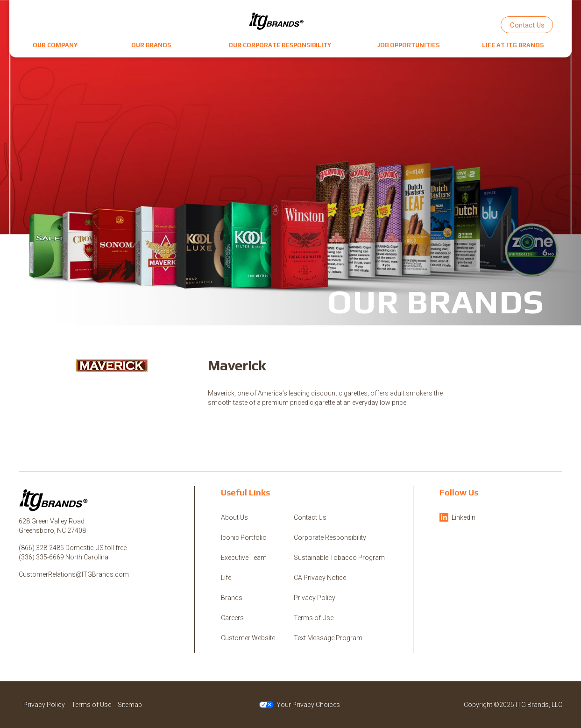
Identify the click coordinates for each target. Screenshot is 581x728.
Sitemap (130, 705)
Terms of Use (314, 618)
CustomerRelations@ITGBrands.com (74, 574)
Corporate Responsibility (330, 537)
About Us (234, 517)
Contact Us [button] (527, 25)
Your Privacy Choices (299, 705)
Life (226, 578)
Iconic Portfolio (244, 537)
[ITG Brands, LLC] (276, 21)
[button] (55, 45)
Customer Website (248, 638)
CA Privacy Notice (320, 578)
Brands (232, 598)
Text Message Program (328, 638)
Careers (232, 618)
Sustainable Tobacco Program (339, 558)
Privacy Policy (315, 598)
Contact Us (310, 517)
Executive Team (244, 558)
